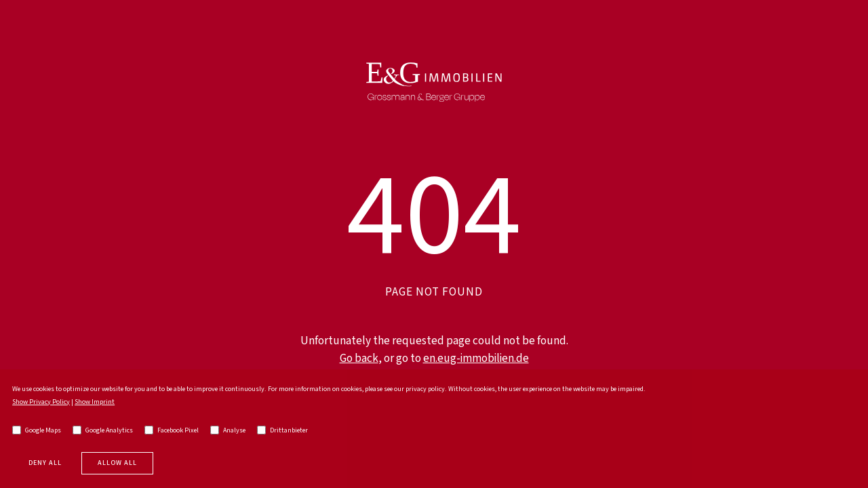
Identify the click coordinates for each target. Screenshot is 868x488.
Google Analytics (103, 430)
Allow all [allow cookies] (117, 463)
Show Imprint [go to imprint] (95, 402)
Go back (359, 359)
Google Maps (37, 430)
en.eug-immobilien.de (476, 359)
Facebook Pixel (172, 430)
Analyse (228, 430)
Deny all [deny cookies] (45, 463)
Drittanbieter (282, 430)
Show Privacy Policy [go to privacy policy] (41, 402)
